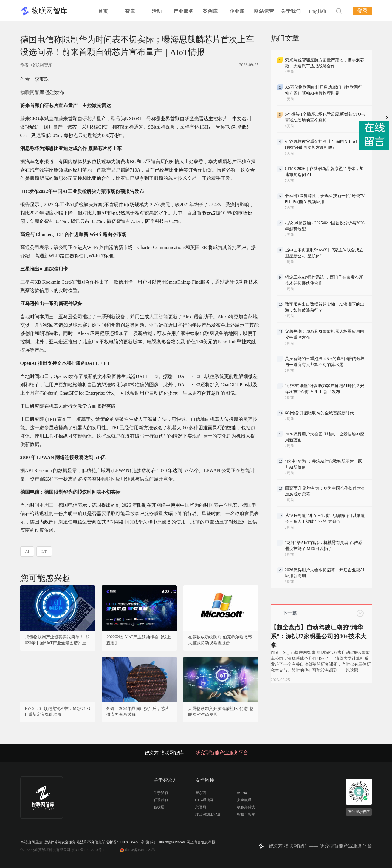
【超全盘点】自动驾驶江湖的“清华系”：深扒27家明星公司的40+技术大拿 (319, 636)
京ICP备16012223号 (140, 850)
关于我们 (291, 11)
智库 (130, 11)
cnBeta (242, 793)
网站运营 (264, 11)
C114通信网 (204, 800)
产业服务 (184, 11)
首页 (103, 11)
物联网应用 (113, 479)
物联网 (27, 92)
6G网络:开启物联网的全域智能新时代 (319, 413)
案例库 (210, 11)
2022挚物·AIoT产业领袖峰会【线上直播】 (139, 640)
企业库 (237, 11)
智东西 (201, 793)
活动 (157, 11)
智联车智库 (246, 814)
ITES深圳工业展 (208, 814)
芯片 (92, 119)
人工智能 (159, 317)
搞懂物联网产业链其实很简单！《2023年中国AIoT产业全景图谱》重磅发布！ (58, 640)
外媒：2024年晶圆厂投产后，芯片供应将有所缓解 (138, 712)
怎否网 (201, 807)
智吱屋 (159, 807)
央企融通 (244, 800)
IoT (44, 552)
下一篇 (290, 613)
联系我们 (161, 800)
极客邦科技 (246, 807)
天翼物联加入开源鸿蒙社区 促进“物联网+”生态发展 (221, 712)
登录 (362, 11)
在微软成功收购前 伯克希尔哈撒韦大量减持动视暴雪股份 (220, 640)
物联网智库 (49, 11)
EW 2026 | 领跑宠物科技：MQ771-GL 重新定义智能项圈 (58, 712)
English (318, 11)
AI (27, 552)
